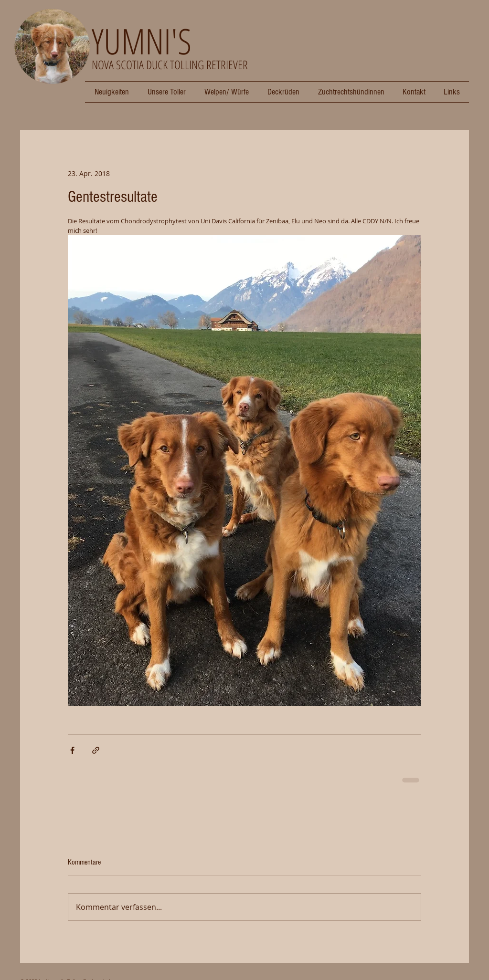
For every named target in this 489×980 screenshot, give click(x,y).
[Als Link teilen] (96, 750)
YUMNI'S (142, 41)
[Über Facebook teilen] (72, 750)
